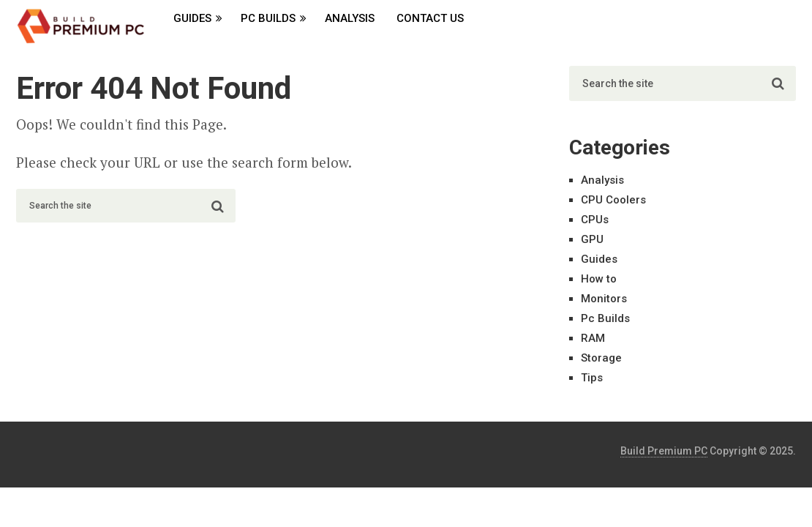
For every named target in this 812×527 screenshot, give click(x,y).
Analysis (350, 18)
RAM (593, 338)
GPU (592, 239)
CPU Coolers (613, 200)
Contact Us (430, 18)
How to (599, 279)
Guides (192, 18)
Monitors (604, 299)
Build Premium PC (664, 451)
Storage (601, 358)
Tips (592, 378)
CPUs (595, 220)
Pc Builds (268, 18)
